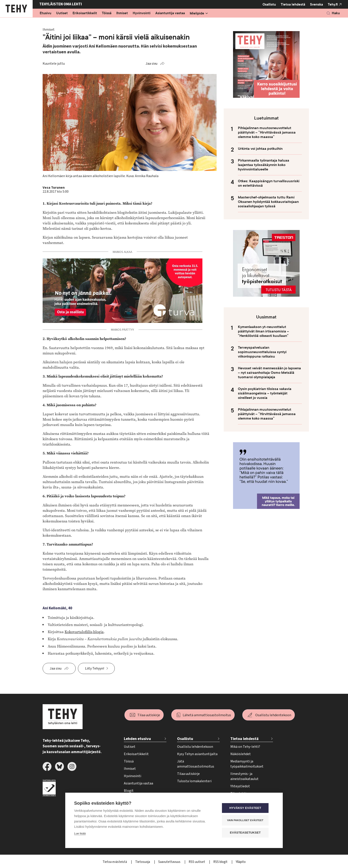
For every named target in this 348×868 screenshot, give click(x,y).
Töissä (107, 13)
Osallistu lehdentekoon (273, 715)
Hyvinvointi (142, 13)
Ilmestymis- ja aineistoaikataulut (244, 776)
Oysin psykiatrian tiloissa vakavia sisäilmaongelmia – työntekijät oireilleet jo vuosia (265, 393)
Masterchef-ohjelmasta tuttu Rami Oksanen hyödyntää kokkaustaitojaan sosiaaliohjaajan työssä (268, 202)
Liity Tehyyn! (95, 668)
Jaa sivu (151, 64)
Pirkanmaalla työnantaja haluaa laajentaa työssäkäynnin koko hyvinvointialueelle (264, 165)
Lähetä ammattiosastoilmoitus (207, 715)
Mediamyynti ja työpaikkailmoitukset (247, 764)
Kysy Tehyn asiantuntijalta (197, 754)
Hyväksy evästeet (247, 808)
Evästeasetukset (247, 833)
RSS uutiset (197, 862)
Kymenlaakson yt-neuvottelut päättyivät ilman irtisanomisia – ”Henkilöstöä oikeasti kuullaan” (263, 331)
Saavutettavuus (170, 862)
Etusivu (45, 13)
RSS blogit (221, 862)
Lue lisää (80, 834)
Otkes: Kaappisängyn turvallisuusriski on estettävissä (269, 183)
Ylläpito (241, 862)
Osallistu (269, 4)
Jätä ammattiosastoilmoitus (196, 764)
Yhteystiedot (240, 786)
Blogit (129, 791)
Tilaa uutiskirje (149, 715)
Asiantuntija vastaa (170, 13)
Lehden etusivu (137, 739)
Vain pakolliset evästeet (247, 820)
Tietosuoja (143, 862)
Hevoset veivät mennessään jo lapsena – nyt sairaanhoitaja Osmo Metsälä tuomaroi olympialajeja (269, 373)
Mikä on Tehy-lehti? (245, 747)
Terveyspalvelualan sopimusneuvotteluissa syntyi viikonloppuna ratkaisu (262, 352)
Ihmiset (122, 13)
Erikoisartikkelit (85, 13)
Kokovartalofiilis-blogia (84, 632)
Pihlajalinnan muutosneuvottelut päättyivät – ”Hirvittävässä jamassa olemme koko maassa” (267, 132)
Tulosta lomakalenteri (194, 781)
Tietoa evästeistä (115, 862)
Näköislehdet (241, 754)
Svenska (316, 4)
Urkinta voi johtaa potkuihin (260, 149)
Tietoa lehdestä (293, 4)
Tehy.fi (333, 4)
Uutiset (62, 13)
